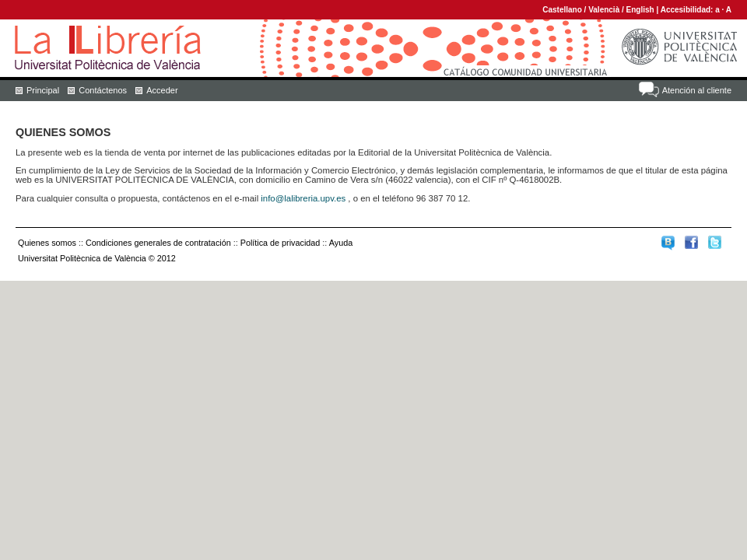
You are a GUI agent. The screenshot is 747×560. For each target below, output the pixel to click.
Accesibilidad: (688, 10)
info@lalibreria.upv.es (303, 198)
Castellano (562, 10)
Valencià (604, 10)
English (640, 10)
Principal (43, 90)
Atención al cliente (697, 90)
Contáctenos (103, 90)
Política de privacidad (281, 243)
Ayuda (341, 243)
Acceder (162, 90)
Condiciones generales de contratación (158, 243)
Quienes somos (47, 243)
